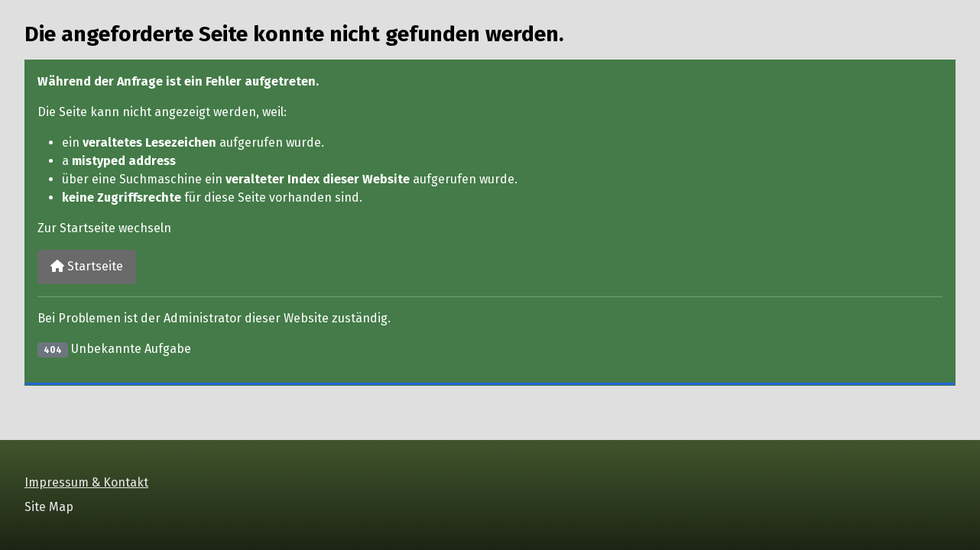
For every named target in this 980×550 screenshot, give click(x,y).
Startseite (87, 266)
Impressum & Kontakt (86, 482)
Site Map (49, 507)
